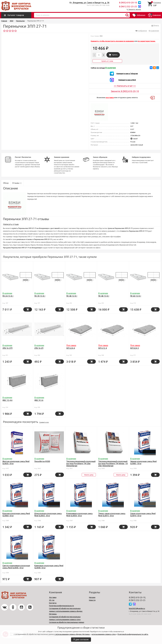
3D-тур (52, 600)
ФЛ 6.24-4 (71, 348)
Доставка (53, 597)
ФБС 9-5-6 (39, 400)
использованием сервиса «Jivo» (104, 634)
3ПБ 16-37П (7, 348)
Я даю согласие (81, 640)
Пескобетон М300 (42, 461)
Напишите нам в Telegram (127, 74)
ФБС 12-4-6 (7, 400)
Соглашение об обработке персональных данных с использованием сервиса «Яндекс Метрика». (66, 611)
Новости (92, 600)
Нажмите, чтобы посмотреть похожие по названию (112, 41)
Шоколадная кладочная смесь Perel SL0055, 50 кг (48, 515)
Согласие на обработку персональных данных (67, 622)
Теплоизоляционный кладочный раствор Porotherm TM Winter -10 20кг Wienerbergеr (113, 464)
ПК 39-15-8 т (40, 296)
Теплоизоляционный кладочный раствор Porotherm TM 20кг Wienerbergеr (81, 464)
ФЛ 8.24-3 (134, 348)
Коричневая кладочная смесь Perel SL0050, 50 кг (79, 515)
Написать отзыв (11, 224)
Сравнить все (44, 422)
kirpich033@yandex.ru (137, 608)
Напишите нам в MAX (127, 80)
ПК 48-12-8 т (72, 296)
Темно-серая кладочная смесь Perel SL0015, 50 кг (112, 515)
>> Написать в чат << (125, 86)
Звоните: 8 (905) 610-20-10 (125, 91)
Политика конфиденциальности (61, 606)
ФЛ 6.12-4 (103, 348)
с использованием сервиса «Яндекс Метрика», (72, 634)
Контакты (53, 603)
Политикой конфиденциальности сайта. (133, 634)
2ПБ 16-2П (39, 348)
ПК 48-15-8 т (104, 296)
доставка (110, 98)
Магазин (92, 597)
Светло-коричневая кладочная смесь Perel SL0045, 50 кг (16, 567)
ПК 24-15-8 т (8, 296)
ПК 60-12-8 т (136, 296)
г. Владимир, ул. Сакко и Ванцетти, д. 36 (90, 3)
